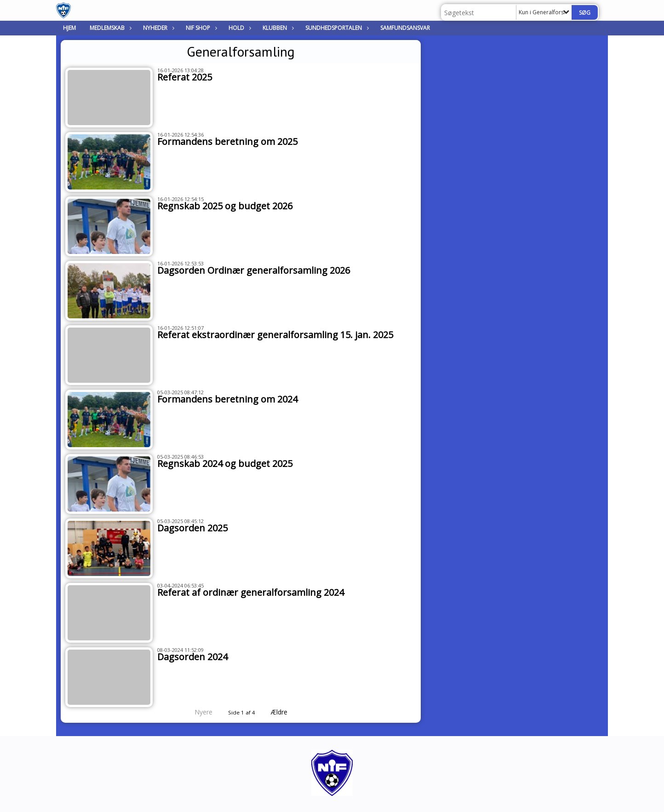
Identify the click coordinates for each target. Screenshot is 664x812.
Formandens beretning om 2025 (227, 141)
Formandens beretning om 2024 (227, 399)
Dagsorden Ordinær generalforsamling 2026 (254, 270)
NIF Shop (200, 28)
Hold (239, 28)
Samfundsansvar (405, 28)
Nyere (198, 712)
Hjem (69, 28)
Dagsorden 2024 (192, 657)
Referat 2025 (185, 77)
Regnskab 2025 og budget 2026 (225, 206)
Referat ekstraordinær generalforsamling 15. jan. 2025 (275, 335)
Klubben (277, 28)
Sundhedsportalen (336, 28)
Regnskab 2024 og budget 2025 (225, 464)
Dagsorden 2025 (192, 528)
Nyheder (157, 28)
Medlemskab (109, 28)
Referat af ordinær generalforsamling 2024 (251, 592)
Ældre (286, 712)
